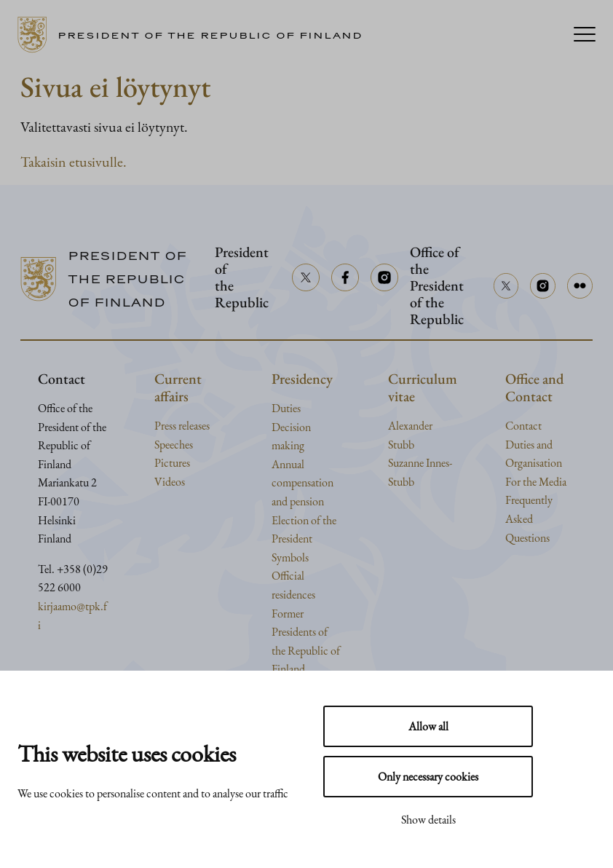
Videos (170, 482)
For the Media (536, 482)
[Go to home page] (195, 35)
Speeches (174, 445)
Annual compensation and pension (302, 483)
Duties (286, 408)
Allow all (428, 726)
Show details (428, 820)
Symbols (290, 557)
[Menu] (585, 35)
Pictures (172, 463)
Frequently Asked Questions (529, 518)
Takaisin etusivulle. (74, 162)
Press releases (182, 426)
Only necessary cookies (428, 777)
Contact (523, 426)
